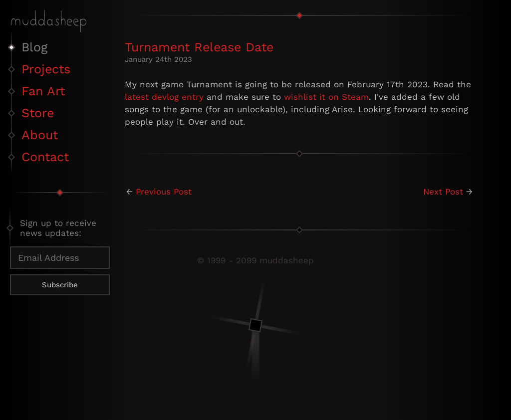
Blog (34, 47)
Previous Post (164, 192)
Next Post (443, 192)
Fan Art (43, 91)
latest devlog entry (164, 97)
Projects (46, 69)
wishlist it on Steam (326, 97)
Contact (45, 157)
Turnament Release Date (199, 47)
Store (38, 113)
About (40, 135)
